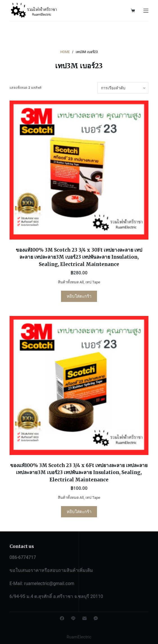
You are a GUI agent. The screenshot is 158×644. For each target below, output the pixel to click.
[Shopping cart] (133, 11)
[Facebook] (62, 618)
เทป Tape (93, 282)
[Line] (73, 618)
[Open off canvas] (146, 11)
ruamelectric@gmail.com (49, 583)
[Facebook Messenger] (96, 618)
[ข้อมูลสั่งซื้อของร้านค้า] (123, 88)
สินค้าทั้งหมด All (71, 282)
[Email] (84, 618)
